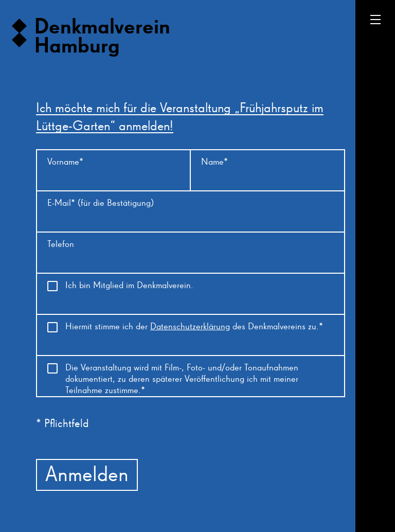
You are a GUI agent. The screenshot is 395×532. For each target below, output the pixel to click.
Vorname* (65, 162)
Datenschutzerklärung (190, 327)
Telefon (61, 244)
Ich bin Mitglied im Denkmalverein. (129, 286)
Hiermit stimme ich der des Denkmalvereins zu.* (194, 327)
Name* (214, 162)
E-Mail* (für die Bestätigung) (101, 203)
